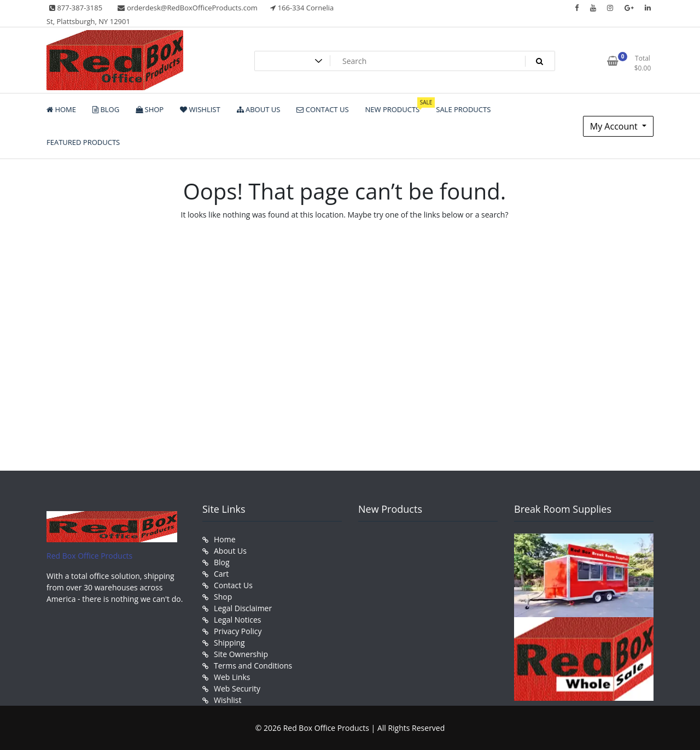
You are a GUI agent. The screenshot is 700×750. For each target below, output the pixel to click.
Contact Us (233, 585)
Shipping (229, 643)
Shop (223, 597)
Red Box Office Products (89, 556)
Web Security (237, 689)
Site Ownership (241, 654)
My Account (615, 126)
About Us (230, 551)
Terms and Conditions (253, 666)
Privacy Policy (238, 631)
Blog (222, 562)
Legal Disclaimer (243, 608)
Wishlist (227, 700)
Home (225, 539)
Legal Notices (237, 620)
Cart (221, 574)
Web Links (232, 677)
